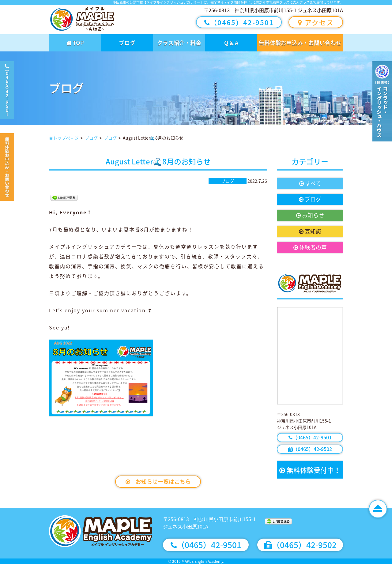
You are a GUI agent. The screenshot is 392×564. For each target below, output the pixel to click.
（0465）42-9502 (310, 449)
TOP (75, 43)
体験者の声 (310, 247)
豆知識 (310, 231)
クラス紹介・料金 (179, 43)
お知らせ (310, 215)
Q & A (231, 43)
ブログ (127, 43)
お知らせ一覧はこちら (158, 481)
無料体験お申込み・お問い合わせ (300, 43)
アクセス (316, 22)
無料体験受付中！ (310, 470)
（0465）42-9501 (239, 22)
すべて (310, 183)
